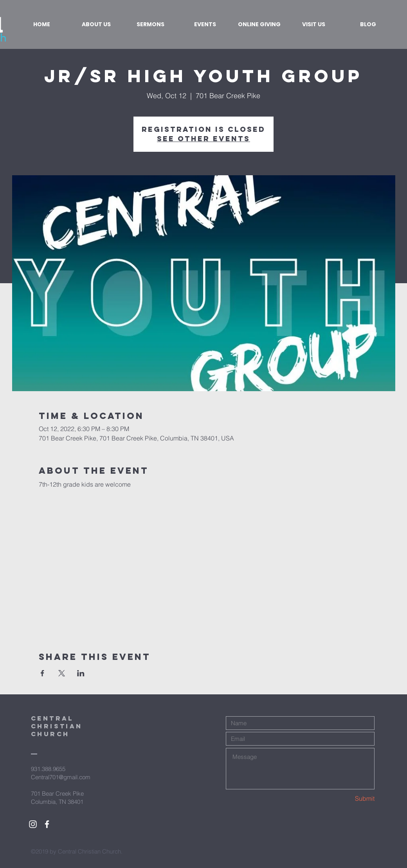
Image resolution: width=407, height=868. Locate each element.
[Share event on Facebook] (42, 673)
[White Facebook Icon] (47, 824)
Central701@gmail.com (61, 777)
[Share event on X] (62, 673)
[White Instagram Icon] (33, 824)
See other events (203, 139)
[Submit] (347, 799)
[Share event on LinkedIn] (81, 673)
